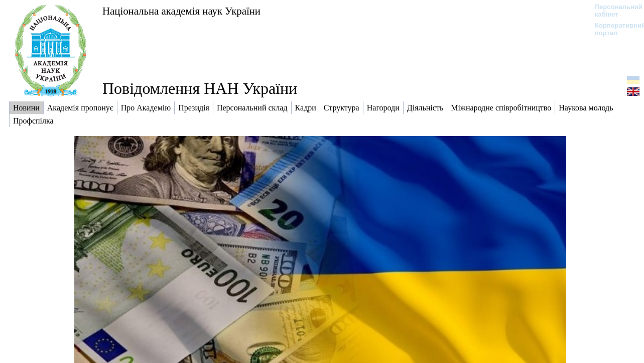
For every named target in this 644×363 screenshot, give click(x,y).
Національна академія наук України (181, 11)
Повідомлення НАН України (200, 88)
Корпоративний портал (614, 29)
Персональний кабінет (614, 11)
